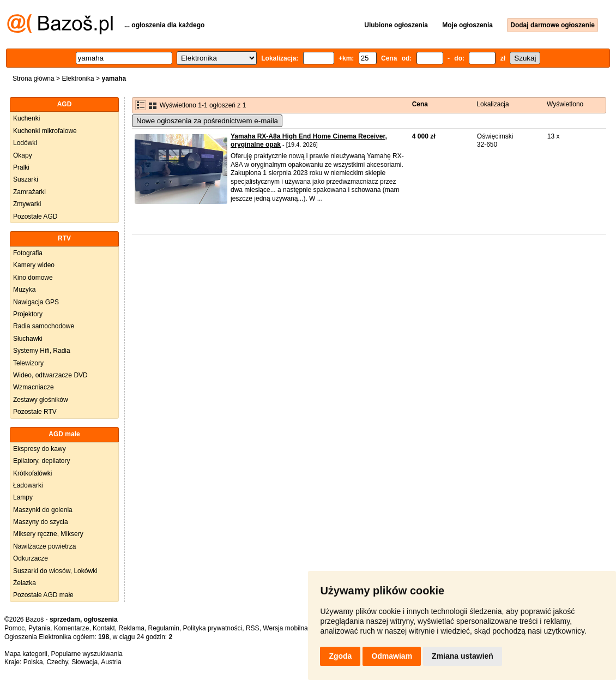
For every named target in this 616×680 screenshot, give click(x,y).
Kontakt (104, 628)
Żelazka (25, 583)
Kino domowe (33, 278)
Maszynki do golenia (43, 510)
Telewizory (28, 363)
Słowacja (84, 662)
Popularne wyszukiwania (86, 654)
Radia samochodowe (44, 326)
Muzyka (24, 290)
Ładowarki (28, 485)
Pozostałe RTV (35, 412)
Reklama (131, 628)
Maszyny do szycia (41, 522)
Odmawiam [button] (392, 656)
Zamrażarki (29, 192)
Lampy (23, 497)
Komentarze (72, 628)
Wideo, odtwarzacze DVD (50, 375)
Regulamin (164, 628)
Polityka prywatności (213, 628)
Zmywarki (27, 204)
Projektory (28, 314)
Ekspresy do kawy (40, 449)
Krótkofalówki (32, 473)
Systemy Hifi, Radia (42, 351)
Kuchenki (26, 118)
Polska (33, 662)
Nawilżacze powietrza (44, 546)
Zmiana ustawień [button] (463, 656)
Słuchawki (28, 339)
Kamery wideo (34, 265)
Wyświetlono (565, 104)
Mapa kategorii (26, 654)
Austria (111, 662)
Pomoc (14, 628)
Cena (420, 104)
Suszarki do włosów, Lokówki (55, 571)
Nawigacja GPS (36, 302)
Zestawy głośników (41, 400)
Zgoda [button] (340, 656)
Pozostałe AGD (35, 216)
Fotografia (28, 253)
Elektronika (78, 79)
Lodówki (25, 143)
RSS (253, 628)
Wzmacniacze (34, 387)
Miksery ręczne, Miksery (48, 534)
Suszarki (26, 179)
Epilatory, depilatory (42, 461)
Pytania (39, 628)
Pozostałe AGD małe (43, 595)
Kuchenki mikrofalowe (45, 131)
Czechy (57, 662)
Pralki (21, 167)
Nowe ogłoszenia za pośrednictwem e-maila (207, 121)
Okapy (23, 155)
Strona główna (34, 79)
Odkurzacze (31, 558)
